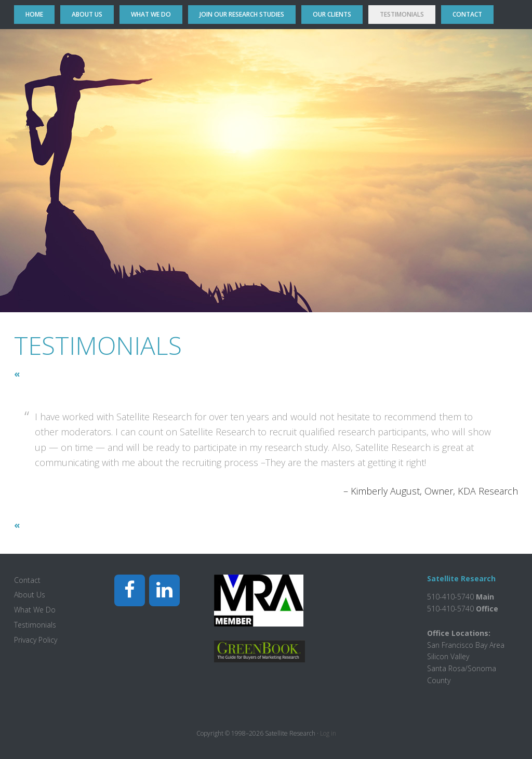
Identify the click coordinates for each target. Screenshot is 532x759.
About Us (30, 595)
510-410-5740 (450, 609)
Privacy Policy (36, 640)
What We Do (35, 610)
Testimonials (35, 625)
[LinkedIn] (164, 590)
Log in (328, 733)
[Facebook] (130, 590)
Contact (27, 580)
